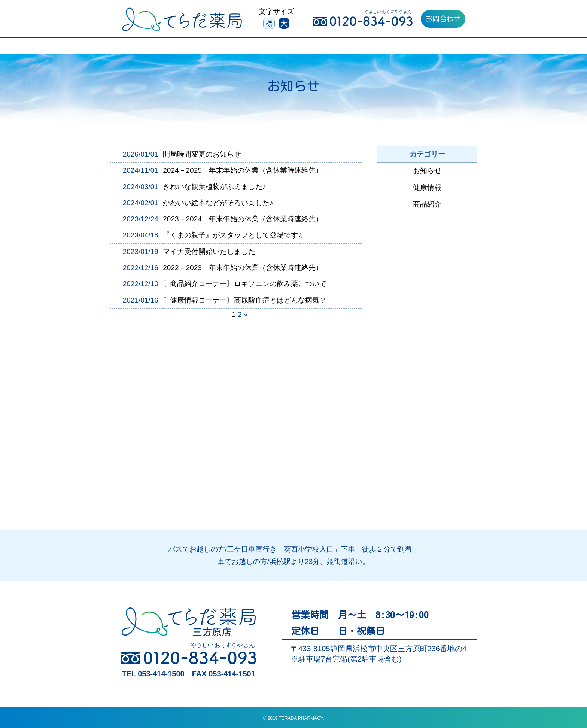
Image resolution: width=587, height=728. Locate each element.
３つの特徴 (158, 48)
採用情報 (433, 48)
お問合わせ (443, 19)
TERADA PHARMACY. (301, 718)
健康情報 (427, 187)
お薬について (279, 48)
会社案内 (329, 48)
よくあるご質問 (381, 48)
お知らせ (427, 171)
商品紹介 (427, 204)
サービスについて (216, 48)
